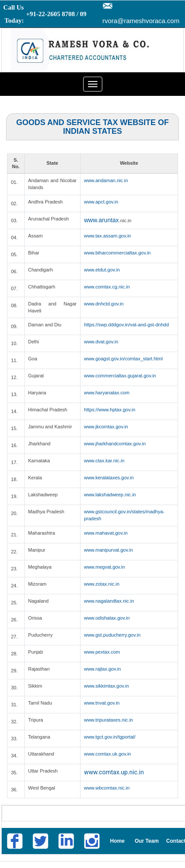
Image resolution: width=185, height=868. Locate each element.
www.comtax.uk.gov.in (108, 754)
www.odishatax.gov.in (107, 618)
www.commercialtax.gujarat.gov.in (120, 376)
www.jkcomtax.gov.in (106, 427)
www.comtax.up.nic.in (114, 772)
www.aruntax (101, 220)
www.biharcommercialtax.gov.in (117, 253)
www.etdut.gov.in (102, 270)
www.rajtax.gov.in (103, 669)
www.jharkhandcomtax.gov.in (115, 444)
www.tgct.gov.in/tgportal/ (110, 737)
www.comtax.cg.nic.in (107, 287)
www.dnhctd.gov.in (104, 304)
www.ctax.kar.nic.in (104, 461)
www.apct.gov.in (101, 202)
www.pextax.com (102, 652)
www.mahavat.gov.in (106, 533)
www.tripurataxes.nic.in (109, 720)
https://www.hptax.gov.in (110, 410)
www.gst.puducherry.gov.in (112, 635)
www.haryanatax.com (107, 393)
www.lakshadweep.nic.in (110, 495)
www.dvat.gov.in (101, 342)
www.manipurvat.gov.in (108, 550)
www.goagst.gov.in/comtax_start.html (123, 359)
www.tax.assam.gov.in (108, 236)
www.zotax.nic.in (102, 584)
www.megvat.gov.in (104, 567)
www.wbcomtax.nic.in (107, 788)
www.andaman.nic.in (106, 180)
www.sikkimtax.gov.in (106, 686)
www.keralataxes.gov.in (109, 478)
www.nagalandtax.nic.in (109, 601)
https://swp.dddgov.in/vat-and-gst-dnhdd (126, 325)
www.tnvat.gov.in (102, 703)
